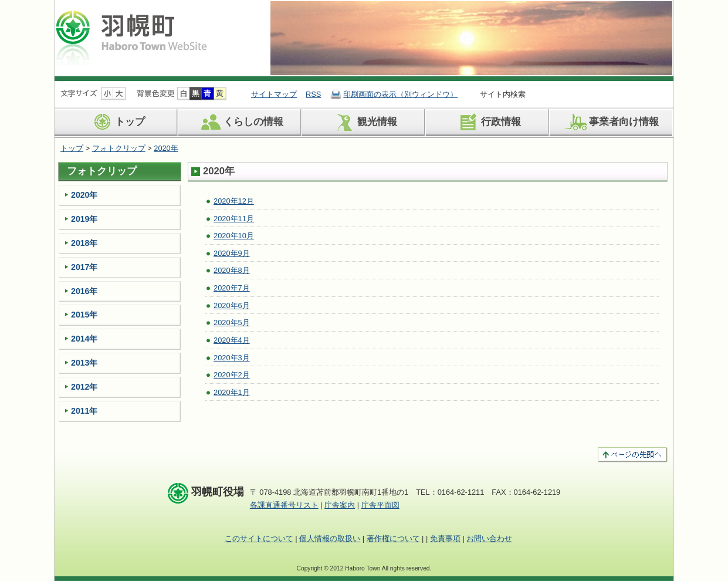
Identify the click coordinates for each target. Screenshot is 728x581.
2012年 (84, 387)
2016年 (84, 291)
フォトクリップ (119, 148)
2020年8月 (232, 270)
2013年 (84, 363)
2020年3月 (232, 358)
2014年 (84, 339)
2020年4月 (232, 340)
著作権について (393, 538)
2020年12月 (234, 201)
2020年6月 (232, 305)
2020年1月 (232, 392)
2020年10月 (234, 236)
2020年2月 (232, 375)
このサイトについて (259, 538)
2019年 (84, 219)
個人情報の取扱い (330, 538)
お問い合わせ (489, 538)
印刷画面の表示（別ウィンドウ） (400, 94)
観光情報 (364, 122)
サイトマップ (274, 94)
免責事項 (445, 538)
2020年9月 (232, 253)
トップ (117, 122)
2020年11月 (234, 219)
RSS (313, 94)
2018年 (84, 243)
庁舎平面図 (380, 505)
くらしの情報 (240, 122)
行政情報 (488, 122)
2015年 (84, 315)
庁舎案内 (340, 505)
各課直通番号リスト (284, 505)
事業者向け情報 (611, 122)
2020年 (166, 148)
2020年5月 (232, 322)
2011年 (84, 411)
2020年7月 (232, 288)
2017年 (84, 267)
